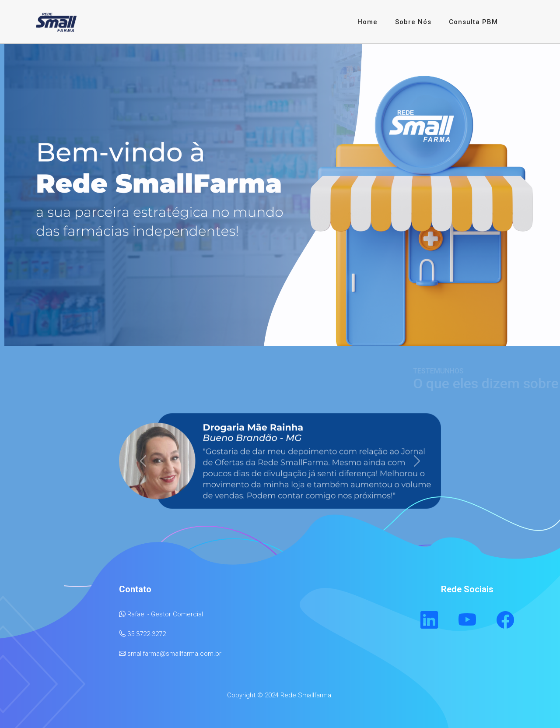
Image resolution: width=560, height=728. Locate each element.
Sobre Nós (413, 22)
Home (367, 22)
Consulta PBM (473, 22)
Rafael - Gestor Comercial (165, 614)
